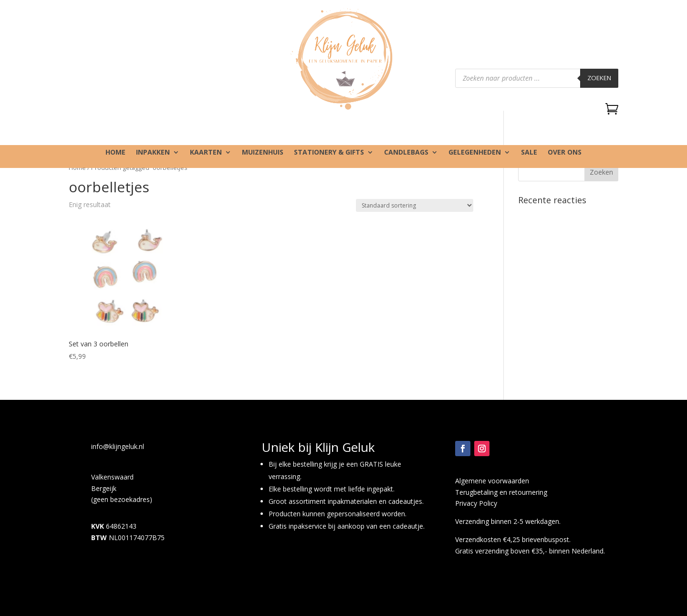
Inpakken (153, 153)
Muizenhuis (263, 153)
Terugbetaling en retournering (501, 492)
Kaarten (206, 153)
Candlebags (406, 153)
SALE (529, 153)
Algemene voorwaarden (492, 481)
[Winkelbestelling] (415, 205)
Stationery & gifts (329, 153)
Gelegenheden (475, 153)
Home (115, 153)
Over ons (565, 153)
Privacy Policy (476, 503)
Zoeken (599, 78)
